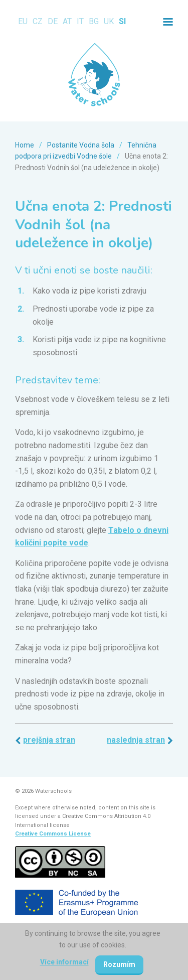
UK (109, 21)
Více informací (64, 962)
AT (67, 21)
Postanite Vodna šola (81, 145)
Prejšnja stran (49, 740)
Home (25, 145)
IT (80, 21)
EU (23, 21)
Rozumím (119, 964)
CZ (38, 21)
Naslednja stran (136, 740)
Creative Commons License (53, 834)
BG (94, 21)
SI (122, 21)
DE (53, 21)
